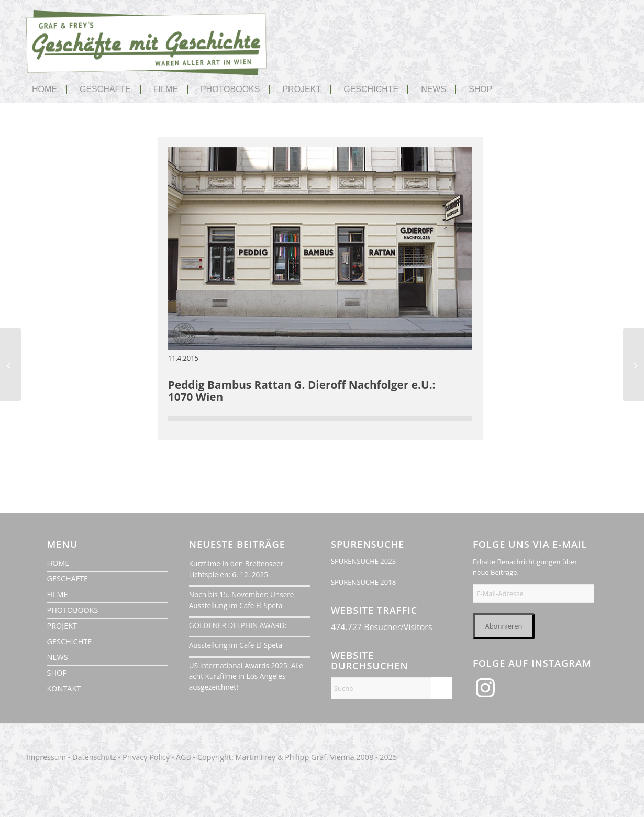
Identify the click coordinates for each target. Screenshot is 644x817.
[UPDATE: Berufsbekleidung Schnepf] (10, 364)
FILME (58, 594)
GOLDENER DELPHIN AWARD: (238, 625)
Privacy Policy (146, 757)
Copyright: (215, 757)
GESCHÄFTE (68, 579)
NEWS (58, 657)
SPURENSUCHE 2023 (363, 561)
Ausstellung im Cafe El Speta (236, 645)
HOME (58, 563)
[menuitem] (49, 89)
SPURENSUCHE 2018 (363, 582)
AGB (184, 757)
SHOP (57, 673)
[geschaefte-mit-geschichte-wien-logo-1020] (147, 51)
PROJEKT (62, 626)
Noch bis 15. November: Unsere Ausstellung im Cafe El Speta (242, 600)
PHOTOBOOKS (73, 610)
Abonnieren (503, 626)
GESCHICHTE (70, 641)
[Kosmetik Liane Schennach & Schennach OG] (634, 364)
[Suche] (392, 688)
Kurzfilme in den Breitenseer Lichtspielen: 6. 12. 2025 (236, 569)
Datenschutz (94, 757)
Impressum (46, 757)
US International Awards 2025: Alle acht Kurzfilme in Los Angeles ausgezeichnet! (246, 676)
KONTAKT (64, 689)
